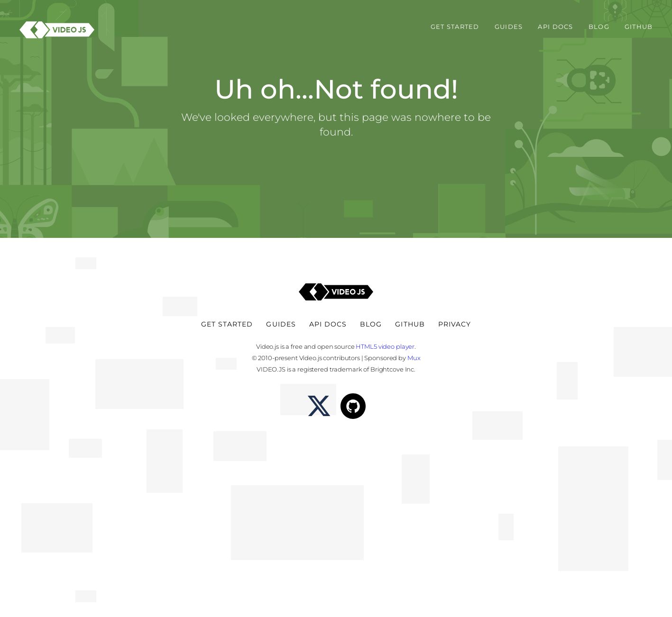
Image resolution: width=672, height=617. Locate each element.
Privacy (455, 324)
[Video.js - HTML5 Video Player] (57, 30)
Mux (414, 358)
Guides (509, 27)
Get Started (455, 27)
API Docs (555, 27)
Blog (599, 27)
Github (639, 27)
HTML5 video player (385, 346)
